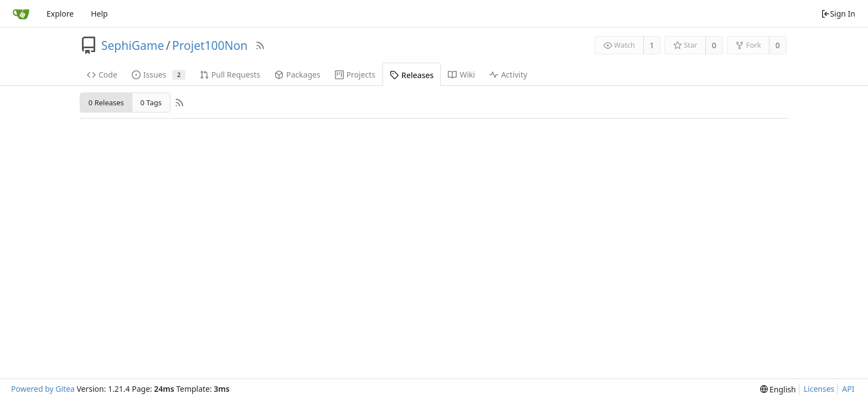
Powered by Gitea (43, 389)
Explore (60, 14)
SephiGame (133, 45)
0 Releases (106, 103)
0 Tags (151, 103)
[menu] (778, 389)
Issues (159, 75)
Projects (355, 75)
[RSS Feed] (260, 45)
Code (102, 75)
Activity (508, 75)
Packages (298, 75)
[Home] (21, 14)
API (848, 389)
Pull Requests (230, 75)
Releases (412, 75)
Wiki (461, 75)
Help (99, 14)
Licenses (819, 389)
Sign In (838, 14)
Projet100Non (210, 45)
